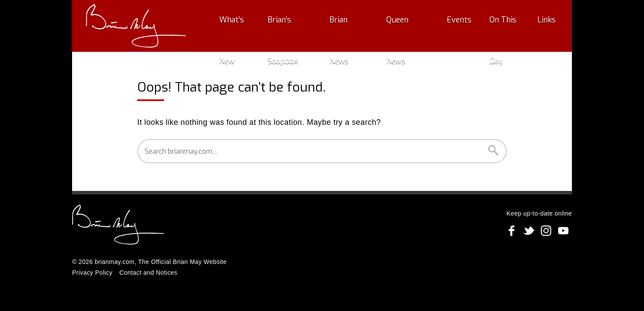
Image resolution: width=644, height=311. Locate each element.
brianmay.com (114, 262)
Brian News (360, 26)
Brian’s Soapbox (301, 26)
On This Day (502, 26)
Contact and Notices (148, 273)
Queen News (412, 26)
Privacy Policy (92, 273)
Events (457, 26)
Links (543, 26)
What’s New (241, 26)
